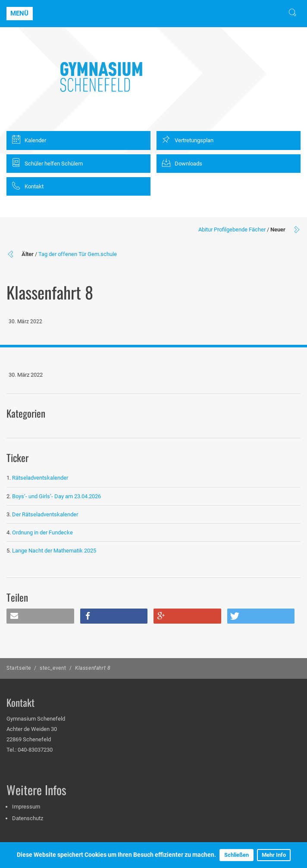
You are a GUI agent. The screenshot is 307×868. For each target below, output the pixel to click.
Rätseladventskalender (40, 478)
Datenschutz (28, 818)
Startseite (19, 668)
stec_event (53, 668)
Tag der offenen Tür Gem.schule (78, 254)
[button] (40, 616)
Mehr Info (274, 855)
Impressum (26, 807)
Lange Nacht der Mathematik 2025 (54, 551)
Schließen (237, 855)
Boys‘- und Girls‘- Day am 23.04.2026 (56, 496)
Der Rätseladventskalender (45, 514)
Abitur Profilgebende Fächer (232, 229)
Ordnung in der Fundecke (42, 532)
